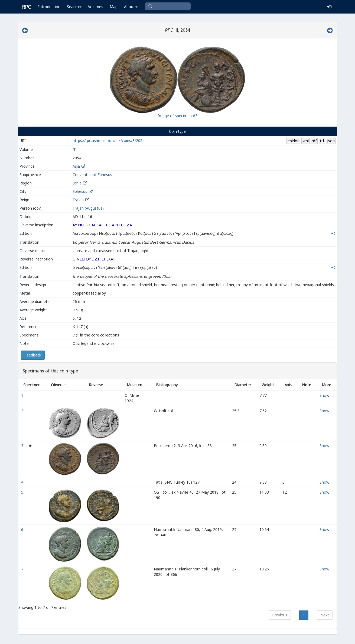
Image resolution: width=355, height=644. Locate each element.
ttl (322, 141)
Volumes (96, 7)
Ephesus (80, 191)
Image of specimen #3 (177, 116)
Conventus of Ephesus (92, 175)
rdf (314, 141)
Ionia (77, 183)
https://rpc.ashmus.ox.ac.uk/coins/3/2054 (109, 141)
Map (114, 7)
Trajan (78, 200)
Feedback (33, 355)
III (75, 149)
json (331, 141)
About (131, 7)
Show (324, 395)
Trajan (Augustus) (88, 208)
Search (74, 7)
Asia (76, 166)
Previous (280, 615)
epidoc (293, 141)
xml (306, 141)
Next (325, 615)
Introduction (49, 7)
